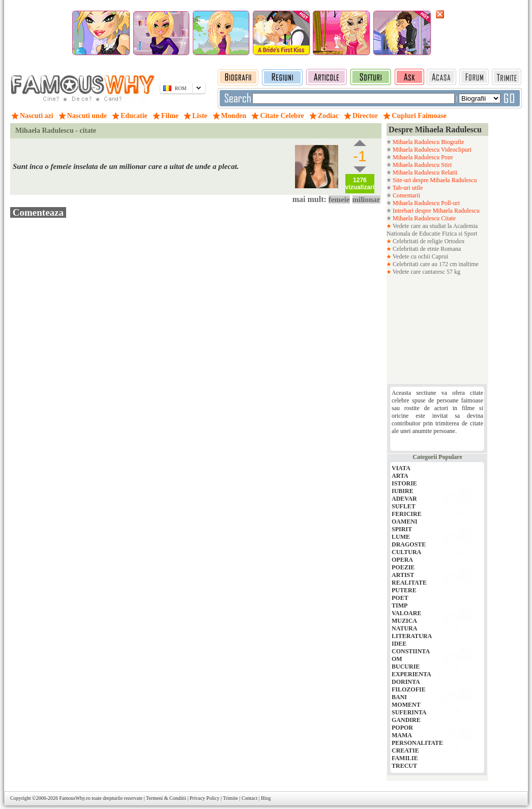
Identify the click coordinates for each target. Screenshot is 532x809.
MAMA (402, 735)
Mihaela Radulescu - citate (56, 131)
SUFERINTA (409, 712)
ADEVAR (404, 499)
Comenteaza (38, 212)
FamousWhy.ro (75, 798)
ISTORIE (404, 483)
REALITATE (409, 583)
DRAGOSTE (409, 544)
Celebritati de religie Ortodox (428, 241)
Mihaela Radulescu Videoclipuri (431, 150)
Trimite (230, 798)
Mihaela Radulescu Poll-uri (425, 203)
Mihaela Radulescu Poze (422, 157)
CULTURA (406, 552)
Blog (266, 798)
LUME (401, 537)
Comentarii (406, 195)
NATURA (404, 628)
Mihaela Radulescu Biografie (428, 142)
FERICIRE (407, 514)
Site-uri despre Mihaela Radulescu (434, 180)
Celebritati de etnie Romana (426, 249)
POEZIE (403, 567)
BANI (399, 697)
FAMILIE (405, 758)
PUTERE (404, 590)
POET (400, 598)
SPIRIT (402, 529)
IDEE (399, 644)
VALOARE (406, 613)
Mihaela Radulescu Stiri (421, 165)
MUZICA (404, 621)
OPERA (402, 560)
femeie (339, 199)
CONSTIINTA (411, 651)
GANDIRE (406, 720)
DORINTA (406, 682)
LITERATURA (412, 636)
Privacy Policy (205, 798)
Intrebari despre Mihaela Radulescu (435, 211)
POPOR (402, 728)
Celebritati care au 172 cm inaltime (435, 264)
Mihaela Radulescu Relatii (424, 172)
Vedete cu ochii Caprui (420, 256)
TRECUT (404, 766)
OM (397, 659)
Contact (249, 798)
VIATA (401, 468)
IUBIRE (403, 491)
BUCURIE (406, 667)
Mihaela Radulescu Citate (423, 218)
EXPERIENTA (411, 674)
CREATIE (405, 750)
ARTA (400, 476)
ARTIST (403, 575)
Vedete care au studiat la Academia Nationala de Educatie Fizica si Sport (432, 230)
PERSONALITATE (417, 743)
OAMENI (405, 522)
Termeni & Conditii (166, 798)
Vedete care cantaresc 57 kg (426, 272)
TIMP (400, 605)
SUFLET (404, 506)
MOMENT (406, 705)
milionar (366, 199)
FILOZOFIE (409, 689)
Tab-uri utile (407, 188)
